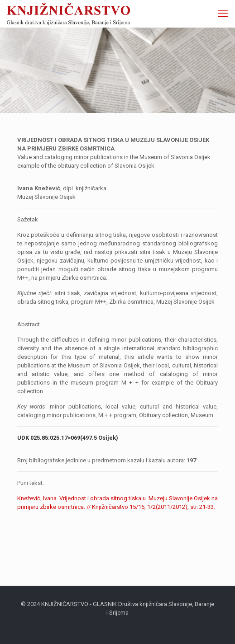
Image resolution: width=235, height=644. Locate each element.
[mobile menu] (223, 14)
